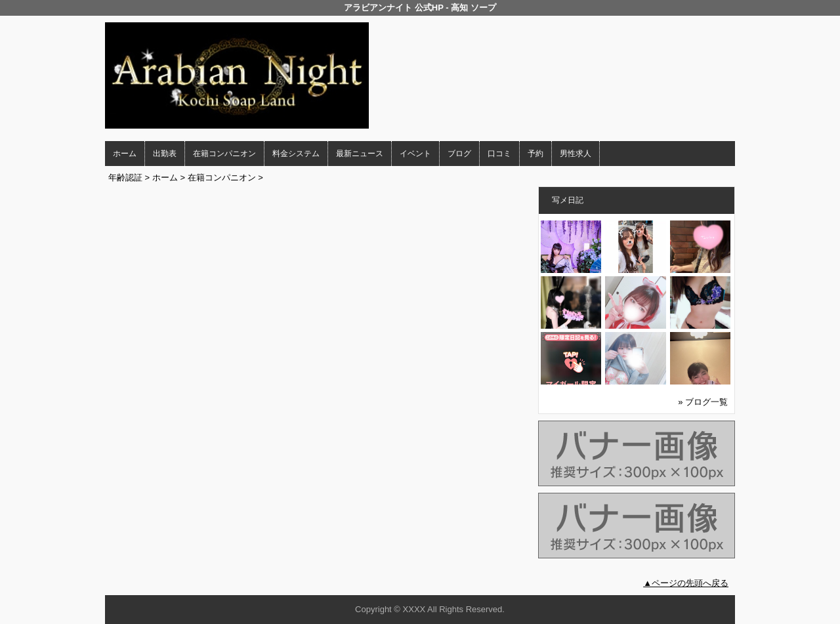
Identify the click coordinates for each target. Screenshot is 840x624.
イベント (415, 154)
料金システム (296, 154)
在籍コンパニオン (224, 154)
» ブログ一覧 (703, 402)
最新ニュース (360, 154)
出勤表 (165, 154)
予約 (535, 154)
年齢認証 (125, 177)
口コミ (499, 154)
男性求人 (576, 154)
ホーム (125, 154)
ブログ (459, 154)
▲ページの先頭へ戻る (686, 583)
